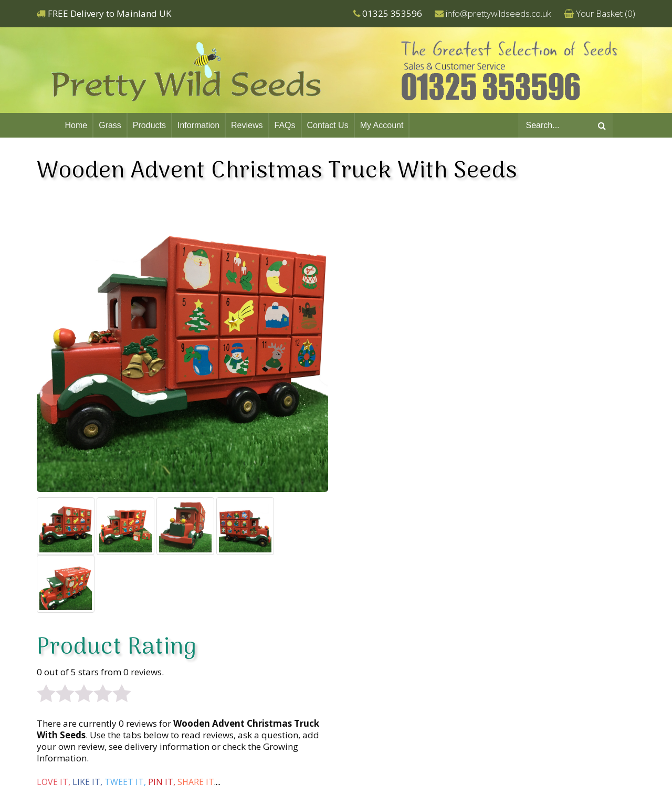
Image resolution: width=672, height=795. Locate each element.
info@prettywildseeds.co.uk (498, 13)
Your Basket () (606, 13)
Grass (110, 125)
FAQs (285, 125)
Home (76, 125)
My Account (382, 125)
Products (149, 125)
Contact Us (328, 125)
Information (198, 125)
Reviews (247, 125)
